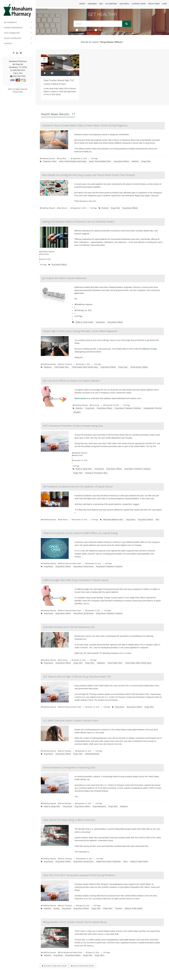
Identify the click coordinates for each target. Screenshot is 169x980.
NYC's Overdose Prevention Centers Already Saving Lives (73, 426)
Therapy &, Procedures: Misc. (96, 473)
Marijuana (48, 367)
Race (125, 862)
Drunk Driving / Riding (139, 367)
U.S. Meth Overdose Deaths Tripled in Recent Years (70, 720)
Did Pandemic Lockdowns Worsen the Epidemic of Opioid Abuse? (78, 486)
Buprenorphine (81, 398)
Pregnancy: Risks (50, 161)
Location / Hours (139, 4)
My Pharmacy (10, 22)
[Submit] (127, 24)
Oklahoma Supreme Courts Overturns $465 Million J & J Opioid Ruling (80, 533)
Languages (92, 4)
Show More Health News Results (54, 966)
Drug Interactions (99, 806)
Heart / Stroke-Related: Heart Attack (73, 161)
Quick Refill (124, 4)
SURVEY (82, 4)
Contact (8, 44)
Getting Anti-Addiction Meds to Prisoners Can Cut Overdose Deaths (78, 222)
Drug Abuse (100, 322)
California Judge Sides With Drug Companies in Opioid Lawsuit (76, 580)
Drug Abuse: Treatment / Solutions (128, 408)
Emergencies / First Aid (152, 408)
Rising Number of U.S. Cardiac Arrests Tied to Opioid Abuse (75, 922)
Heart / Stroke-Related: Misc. (100, 161)
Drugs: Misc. (123, 367)
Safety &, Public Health (84, 322)
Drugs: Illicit (146, 161)
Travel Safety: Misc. (62, 367)
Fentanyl (105, 208)
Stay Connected (12, 33)
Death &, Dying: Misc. (84, 469)
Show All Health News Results (83, 966)
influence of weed (149, 349)
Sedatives (124, 806)
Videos (100, 30)
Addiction (135, 161)
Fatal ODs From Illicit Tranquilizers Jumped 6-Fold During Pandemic (79, 875)
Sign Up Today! (154, 4)
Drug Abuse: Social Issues (83, 567)
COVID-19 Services (13, 38)
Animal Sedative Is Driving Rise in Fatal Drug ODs (69, 767)
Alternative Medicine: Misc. (113, 520)
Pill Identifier (111, 4)
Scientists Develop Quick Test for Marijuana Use (69, 627)
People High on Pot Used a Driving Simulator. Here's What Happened (80, 331)
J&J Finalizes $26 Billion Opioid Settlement (64, 278)
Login (165, 4)
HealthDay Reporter (84, 304)
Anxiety (56, 908)
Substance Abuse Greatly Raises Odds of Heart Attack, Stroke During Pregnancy (85, 125)
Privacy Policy (18, 92)
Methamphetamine (92, 754)
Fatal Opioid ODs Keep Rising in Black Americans (69, 820)
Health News (83, 30)
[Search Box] (98, 24)
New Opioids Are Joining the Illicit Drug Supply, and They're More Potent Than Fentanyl (88, 175)
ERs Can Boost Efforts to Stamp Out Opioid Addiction (71, 381)
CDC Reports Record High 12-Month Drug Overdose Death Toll (77, 676)
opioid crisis (79, 293)
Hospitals (77, 412)
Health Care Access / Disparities (109, 862)
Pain (157, 520)
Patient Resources (13, 28)
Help (101, 4)
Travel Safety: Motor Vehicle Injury (85, 367)
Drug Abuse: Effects (121, 161)
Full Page (94, 159)
